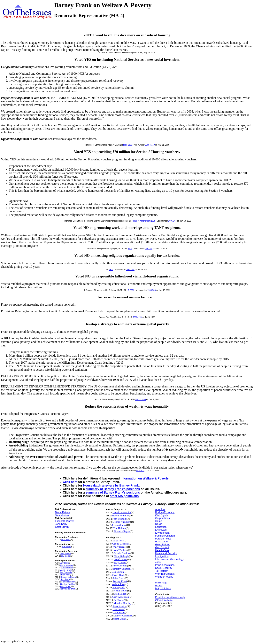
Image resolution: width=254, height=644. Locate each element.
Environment (162, 533)
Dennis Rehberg (68, 577)
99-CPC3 (140, 471)
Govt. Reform (163, 544)
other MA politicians (124, 496)
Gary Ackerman (121, 597)
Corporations (162, 518)
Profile (159, 585)
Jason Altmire (119, 525)
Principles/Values (165, 565)
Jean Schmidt (120, 519)
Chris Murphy (66, 565)
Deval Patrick (62, 512)
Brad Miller (120, 594)
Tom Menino (62, 515)
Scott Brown (62, 527)
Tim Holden (119, 528)
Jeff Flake (65, 563)
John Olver (119, 578)
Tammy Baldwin (67, 589)
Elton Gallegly (121, 556)
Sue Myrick (119, 587)
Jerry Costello (120, 566)
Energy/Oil (161, 530)
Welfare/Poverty (164, 577)
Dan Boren (118, 609)
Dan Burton (118, 572)
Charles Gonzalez (123, 616)
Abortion (160, 509)
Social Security (164, 568)
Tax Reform (162, 571)
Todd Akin (65, 575)
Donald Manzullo (122, 512)
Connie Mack (67, 568)
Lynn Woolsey (120, 550)
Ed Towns (119, 600)
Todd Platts (119, 612)
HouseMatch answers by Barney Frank (111, 485)
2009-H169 (150, 145)
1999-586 (151, 290)
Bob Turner (65, 586)
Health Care (162, 550)
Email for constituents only (170, 597)
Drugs (159, 524)
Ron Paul (66, 539)
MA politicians (163, 588)
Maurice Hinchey (123, 603)
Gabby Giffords (120, 544)
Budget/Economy (165, 512)
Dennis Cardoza (122, 553)
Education (161, 527)
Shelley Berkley (68, 584)
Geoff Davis (119, 575)
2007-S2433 (140, 399)
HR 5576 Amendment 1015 (144, 221)
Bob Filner (66, 547)
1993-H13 (137, 317)
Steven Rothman (120, 516)
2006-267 (173, 221)
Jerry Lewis (120, 562)
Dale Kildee (118, 584)
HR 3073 (131, 290)
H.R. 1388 (128, 145)
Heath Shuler (120, 591)
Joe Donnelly (66, 572)
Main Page (161, 583)
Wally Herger (119, 547)
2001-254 (130, 270)
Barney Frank (120, 581)
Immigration (162, 556)
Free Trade (161, 542)
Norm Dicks (119, 619)
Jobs (158, 562)
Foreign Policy (163, 539)
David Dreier (120, 559)
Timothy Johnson (122, 569)
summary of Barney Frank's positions (113, 489)
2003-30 (149, 249)
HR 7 (111, 270)
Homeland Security (166, 553)
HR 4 (130, 249)
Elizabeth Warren (65, 521)
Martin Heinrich (68, 582)
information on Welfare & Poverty (145, 478)
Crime (159, 521)
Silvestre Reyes (122, 531)
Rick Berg (65, 579)
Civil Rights (162, 515)
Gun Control (162, 547)
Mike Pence (65, 554)
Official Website (164, 600)
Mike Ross (118, 541)
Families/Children (165, 536)
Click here (70, 482)
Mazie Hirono (66, 570)
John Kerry (61, 524)
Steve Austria (120, 606)
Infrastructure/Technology (169, 559)
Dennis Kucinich (121, 522)
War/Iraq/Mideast (165, 574)
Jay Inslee (66, 556)
